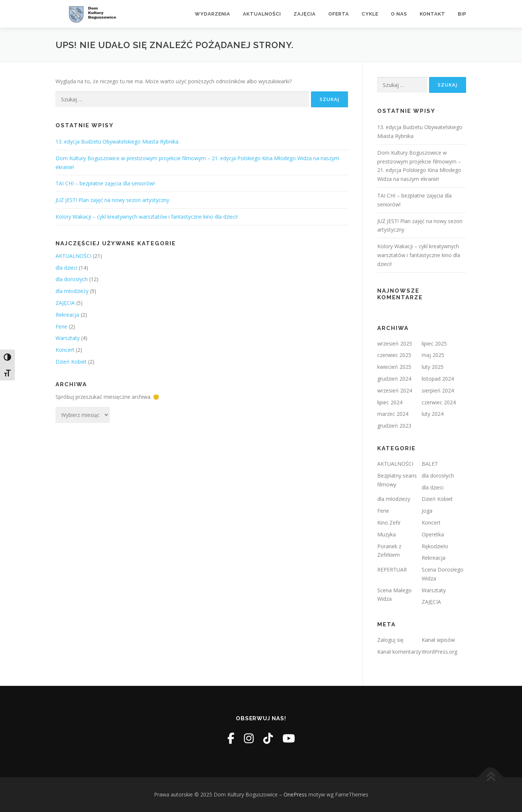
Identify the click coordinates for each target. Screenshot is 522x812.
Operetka (433, 534)
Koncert (65, 350)
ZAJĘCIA (65, 303)
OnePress (295, 794)
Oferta (339, 14)
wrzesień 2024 (395, 390)
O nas (399, 14)
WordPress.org (439, 652)
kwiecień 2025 (394, 367)
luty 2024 (433, 414)
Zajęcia (305, 14)
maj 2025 (433, 355)
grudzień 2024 (394, 379)
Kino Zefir (389, 523)
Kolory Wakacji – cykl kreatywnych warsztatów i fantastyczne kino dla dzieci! (147, 217)
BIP (462, 14)
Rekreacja (67, 315)
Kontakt (433, 14)
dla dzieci (66, 268)
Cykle (370, 14)
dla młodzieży (72, 291)
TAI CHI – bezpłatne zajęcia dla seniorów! (105, 183)
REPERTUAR (392, 570)
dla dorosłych (72, 279)
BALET (430, 464)
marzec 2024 (393, 414)
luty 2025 (433, 367)
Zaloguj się (390, 640)
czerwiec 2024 (439, 402)
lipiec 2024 (390, 402)
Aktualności (262, 14)
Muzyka (387, 534)
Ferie (61, 326)
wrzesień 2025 (395, 343)
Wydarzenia (213, 14)
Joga (427, 511)
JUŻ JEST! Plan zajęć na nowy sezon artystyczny (112, 200)
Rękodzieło (435, 546)
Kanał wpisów (438, 640)
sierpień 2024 (438, 390)
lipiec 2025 (434, 343)
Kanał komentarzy (399, 652)
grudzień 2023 (394, 426)
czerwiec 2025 (394, 355)
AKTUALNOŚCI (73, 256)
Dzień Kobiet (71, 362)
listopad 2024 (438, 379)
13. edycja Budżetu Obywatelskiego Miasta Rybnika (117, 141)
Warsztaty (68, 338)
